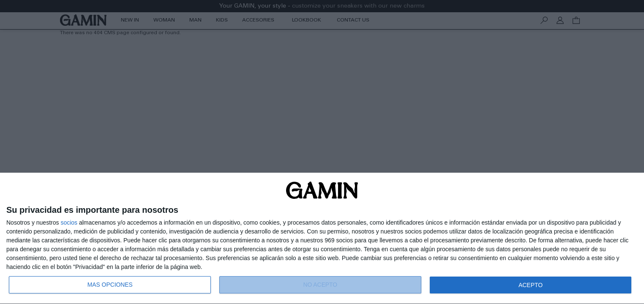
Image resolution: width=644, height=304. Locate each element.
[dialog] (322, 239)
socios (69, 223)
